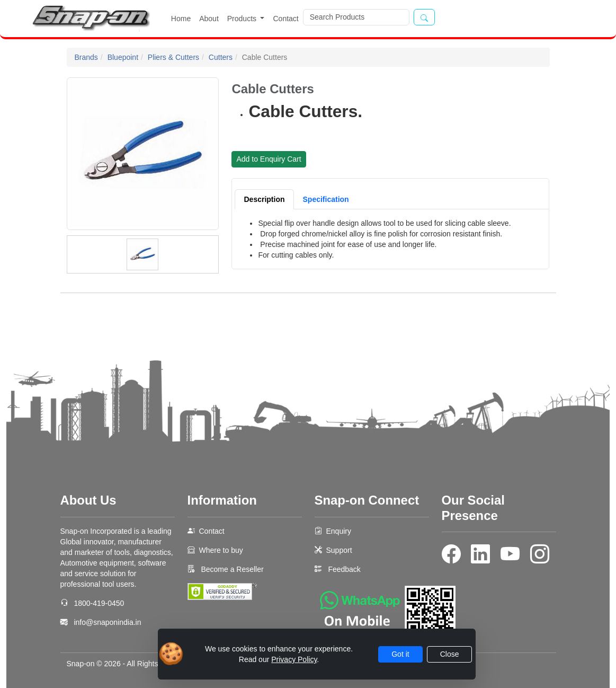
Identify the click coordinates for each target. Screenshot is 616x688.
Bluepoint (123, 57)
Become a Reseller (231, 569)
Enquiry (339, 531)
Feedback (344, 569)
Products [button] (243, 19)
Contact (285, 19)
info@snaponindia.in (107, 622)
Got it (400, 654)
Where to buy (221, 550)
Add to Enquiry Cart (269, 159)
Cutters (221, 57)
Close (450, 654)
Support (339, 550)
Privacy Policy (294, 659)
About (209, 19)
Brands (86, 57)
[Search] (356, 17)
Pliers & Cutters (173, 57)
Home (181, 19)
